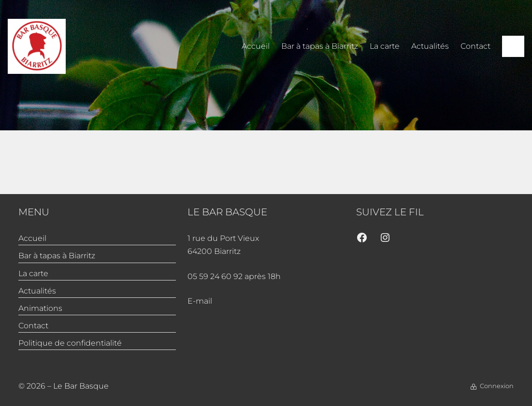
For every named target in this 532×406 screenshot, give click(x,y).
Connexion (497, 386)
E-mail (200, 301)
